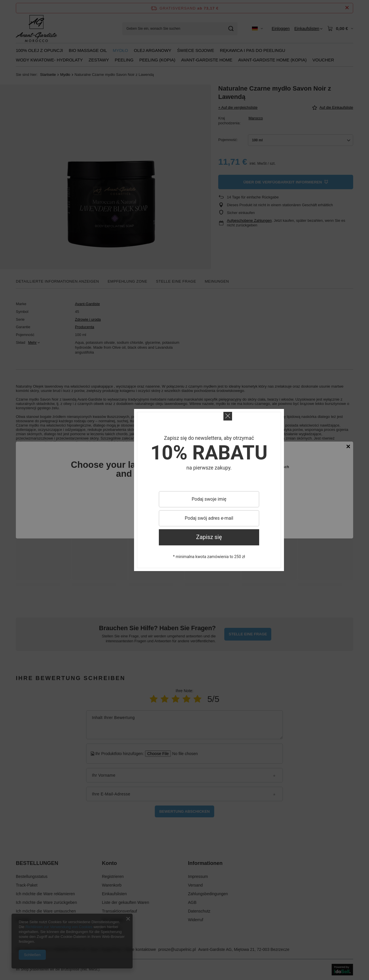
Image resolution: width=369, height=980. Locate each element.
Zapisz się (209, 537)
